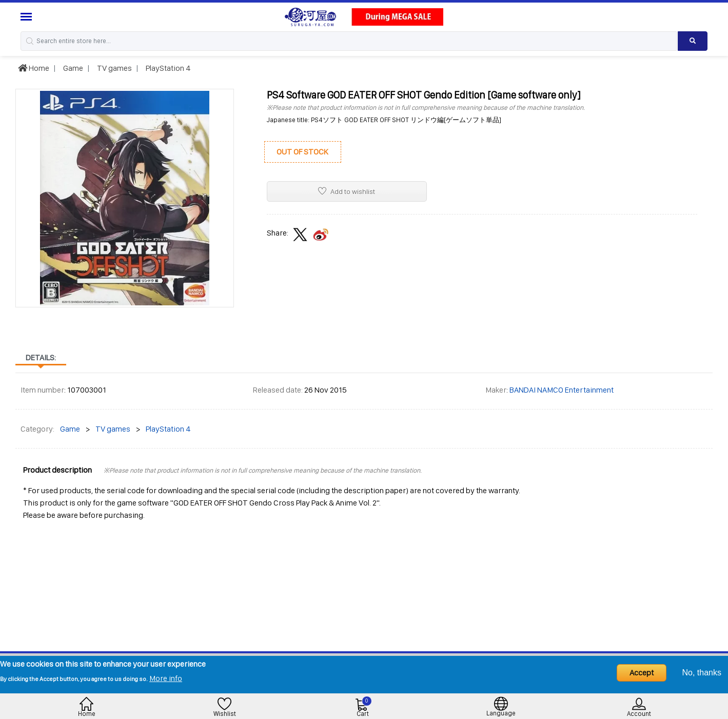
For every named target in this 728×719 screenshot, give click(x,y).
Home (34, 68)
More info (166, 678)
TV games (114, 68)
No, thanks (702, 673)
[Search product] (693, 41)
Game (72, 68)
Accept (642, 673)
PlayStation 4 (168, 68)
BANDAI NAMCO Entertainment (562, 390)
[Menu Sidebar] (27, 17)
